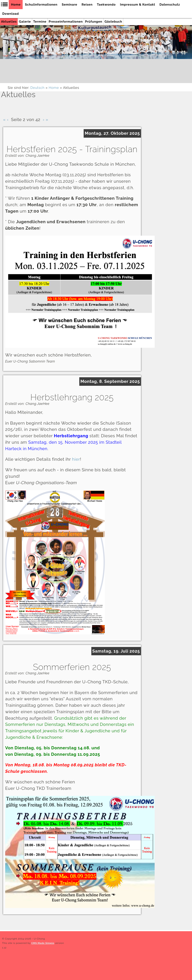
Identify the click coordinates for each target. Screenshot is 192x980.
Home (54, 88)
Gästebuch (113, 22)
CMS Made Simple (43, 943)
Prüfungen (94, 22)
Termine (40, 22)
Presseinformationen (66, 22)
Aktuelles (9, 22)
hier (76, 459)
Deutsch (37, 88)
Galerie (25, 22)
